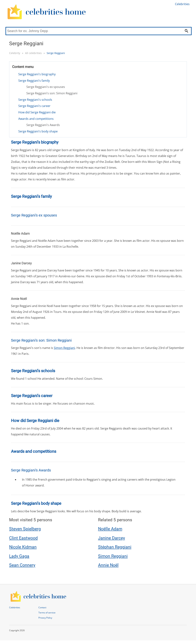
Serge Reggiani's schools (35, 100)
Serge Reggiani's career (34, 106)
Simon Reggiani (64, 348)
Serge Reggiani (56, 53)
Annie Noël (108, 565)
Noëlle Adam (110, 529)
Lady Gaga (19, 556)
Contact (42, 607)
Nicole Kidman (23, 547)
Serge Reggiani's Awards (43, 125)
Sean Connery (22, 565)
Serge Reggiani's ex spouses (46, 87)
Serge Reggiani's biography (37, 74)
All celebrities (33, 53)
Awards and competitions (36, 119)
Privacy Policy (45, 618)
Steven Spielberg (25, 529)
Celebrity (15, 53)
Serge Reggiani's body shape (38, 131)
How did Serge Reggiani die (37, 112)
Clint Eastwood (23, 538)
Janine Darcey (112, 538)
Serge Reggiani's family (34, 81)
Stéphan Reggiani (115, 547)
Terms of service (47, 613)
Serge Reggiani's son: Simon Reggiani (52, 93)
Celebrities (182, 4)
